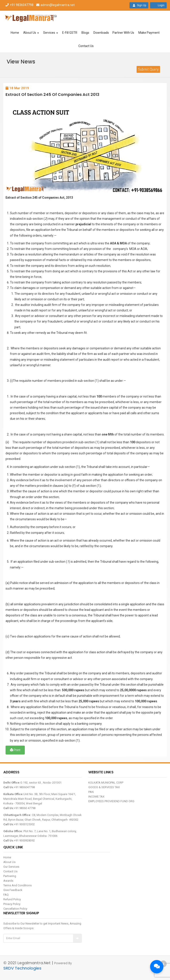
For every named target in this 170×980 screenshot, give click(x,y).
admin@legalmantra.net (55, 5)
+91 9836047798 (19, 5)
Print (15, 750)
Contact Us (86, 46)
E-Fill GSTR (70, 33)
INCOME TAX (96, 797)
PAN (91, 792)
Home (15, 33)
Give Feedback (13, 890)
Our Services (11, 867)
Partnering (10, 876)
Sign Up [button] (139, 5)
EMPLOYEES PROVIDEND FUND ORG (111, 801)
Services (51, 33)
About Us (31, 33)
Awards (8, 881)
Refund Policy (12, 899)
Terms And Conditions (17, 885)
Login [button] (158, 5)
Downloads (101, 33)
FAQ (6, 895)
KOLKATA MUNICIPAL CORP (106, 783)
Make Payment (149, 33)
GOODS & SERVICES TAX (104, 787)
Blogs (85, 33)
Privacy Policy (12, 904)
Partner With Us (123, 33)
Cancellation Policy (15, 909)
